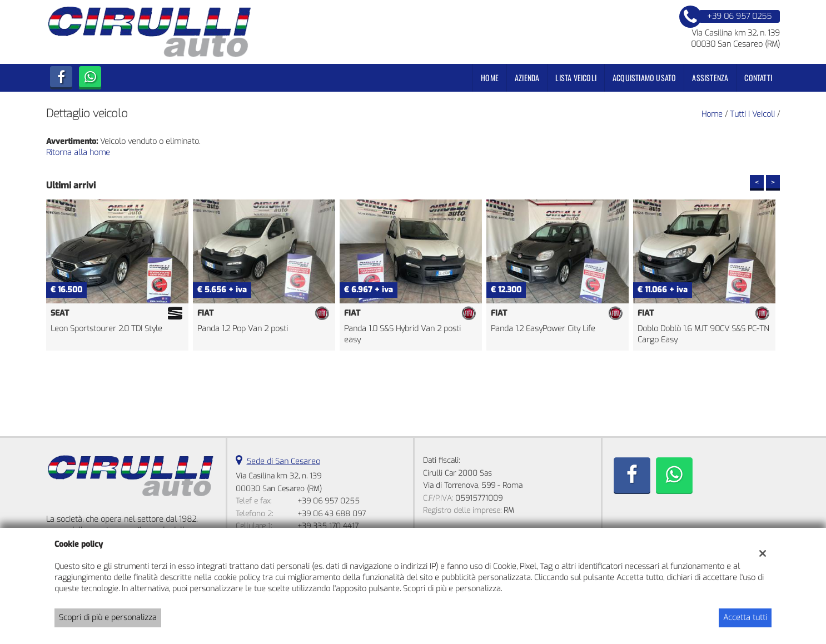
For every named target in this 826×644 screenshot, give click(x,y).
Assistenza (710, 78)
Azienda (527, 78)
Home (490, 78)
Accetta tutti (745, 618)
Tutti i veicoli (752, 114)
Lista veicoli (576, 78)
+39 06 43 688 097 (332, 514)
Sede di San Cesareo (283, 461)
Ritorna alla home (78, 153)
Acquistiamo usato (644, 78)
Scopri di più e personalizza (108, 618)
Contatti (758, 78)
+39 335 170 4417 (328, 526)
